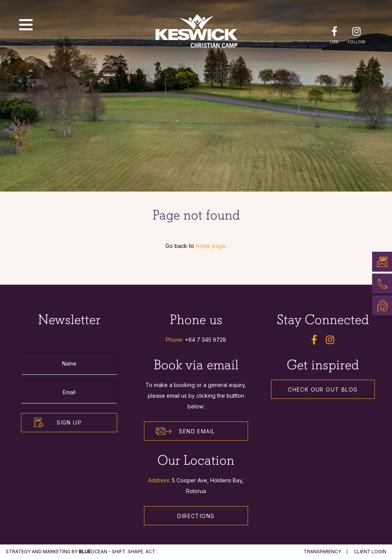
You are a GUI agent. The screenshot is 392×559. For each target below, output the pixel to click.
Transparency (322, 552)
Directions (196, 516)
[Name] (69, 363)
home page (211, 246)
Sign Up (69, 422)
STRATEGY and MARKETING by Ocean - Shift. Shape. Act (81, 552)
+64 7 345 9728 (206, 340)
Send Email (185, 431)
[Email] (69, 392)
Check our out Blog (323, 389)
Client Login (370, 552)
